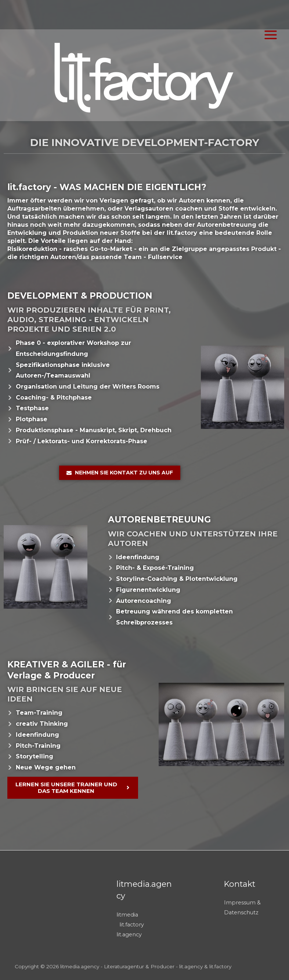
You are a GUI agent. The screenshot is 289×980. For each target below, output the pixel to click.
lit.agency (129, 935)
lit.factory (132, 925)
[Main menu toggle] (271, 35)
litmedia (127, 915)
